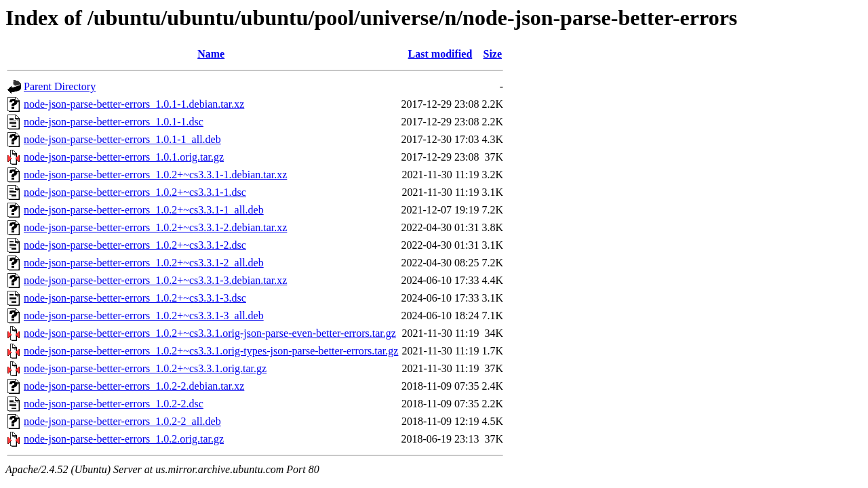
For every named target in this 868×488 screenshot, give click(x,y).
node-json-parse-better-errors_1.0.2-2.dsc (114, 404)
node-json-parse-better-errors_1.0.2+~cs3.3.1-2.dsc (135, 245)
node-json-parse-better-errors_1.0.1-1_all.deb (122, 139)
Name (211, 54)
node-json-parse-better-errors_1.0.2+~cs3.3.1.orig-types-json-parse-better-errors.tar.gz (211, 351)
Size (493, 54)
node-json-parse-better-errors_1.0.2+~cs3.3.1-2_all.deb (144, 263)
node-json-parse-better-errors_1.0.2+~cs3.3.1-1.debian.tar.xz (155, 175)
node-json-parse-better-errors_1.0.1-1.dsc (114, 122)
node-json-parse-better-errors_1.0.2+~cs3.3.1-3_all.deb (144, 316)
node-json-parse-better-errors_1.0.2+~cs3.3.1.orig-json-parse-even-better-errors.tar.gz (210, 333)
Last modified (440, 54)
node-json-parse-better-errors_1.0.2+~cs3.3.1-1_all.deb (144, 210)
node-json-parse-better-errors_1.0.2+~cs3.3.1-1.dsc (135, 192)
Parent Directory (60, 86)
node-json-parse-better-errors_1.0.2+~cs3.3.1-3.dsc (135, 298)
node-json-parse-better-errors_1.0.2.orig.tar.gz (124, 439)
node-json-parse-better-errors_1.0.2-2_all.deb (122, 421)
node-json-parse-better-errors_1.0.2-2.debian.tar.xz (134, 386)
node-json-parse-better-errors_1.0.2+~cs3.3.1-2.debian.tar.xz (155, 227)
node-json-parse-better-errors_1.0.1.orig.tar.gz (124, 157)
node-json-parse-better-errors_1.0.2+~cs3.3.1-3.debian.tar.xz (155, 280)
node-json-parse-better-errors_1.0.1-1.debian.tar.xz (134, 104)
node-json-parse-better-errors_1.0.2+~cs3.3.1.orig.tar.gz (145, 368)
